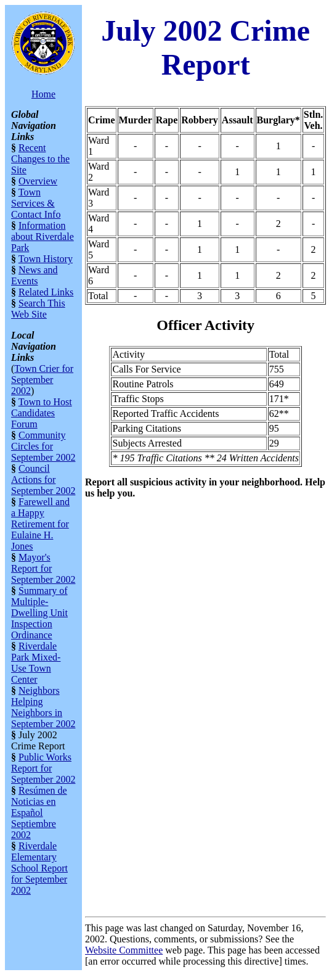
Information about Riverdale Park (43, 237)
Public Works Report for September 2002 (43, 768)
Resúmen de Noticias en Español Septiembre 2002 (39, 813)
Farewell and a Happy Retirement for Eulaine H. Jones (40, 524)
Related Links (46, 292)
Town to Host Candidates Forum (42, 413)
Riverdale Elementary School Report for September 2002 (39, 868)
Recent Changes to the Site (40, 159)
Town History (46, 259)
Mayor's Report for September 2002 (43, 568)
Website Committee (124, 950)
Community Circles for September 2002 (43, 446)
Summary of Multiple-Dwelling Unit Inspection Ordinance (39, 613)
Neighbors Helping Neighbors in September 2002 (43, 707)
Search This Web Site (38, 309)
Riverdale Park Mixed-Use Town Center (36, 663)
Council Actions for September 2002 (43, 480)
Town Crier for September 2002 (42, 380)
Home (43, 94)
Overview (38, 181)
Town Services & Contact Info (36, 203)
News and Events (35, 275)
